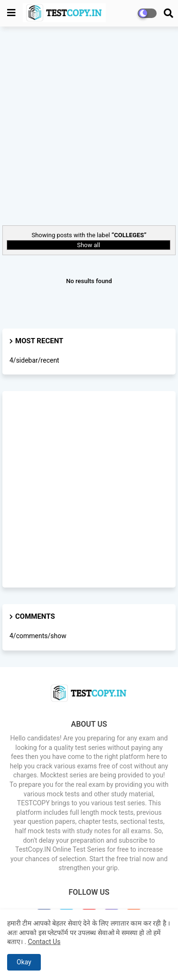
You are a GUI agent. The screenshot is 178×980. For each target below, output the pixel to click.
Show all (89, 245)
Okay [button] (24, 962)
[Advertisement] (89, 125)
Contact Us (44, 942)
